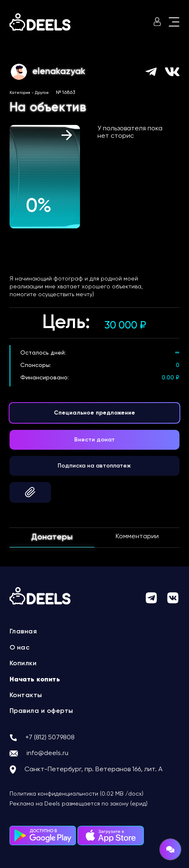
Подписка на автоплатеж (94, 466)
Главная (23, 632)
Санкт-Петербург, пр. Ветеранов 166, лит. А (93, 770)
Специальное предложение (94, 413)
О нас (20, 648)
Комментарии (137, 537)
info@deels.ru (47, 753)
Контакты (26, 695)
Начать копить (35, 680)
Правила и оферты (41, 711)
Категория (20, 93)
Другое (42, 93)
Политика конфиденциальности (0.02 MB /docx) (76, 794)
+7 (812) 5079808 (50, 738)
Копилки (23, 664)
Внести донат (94, 440)
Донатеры (52, 537)
